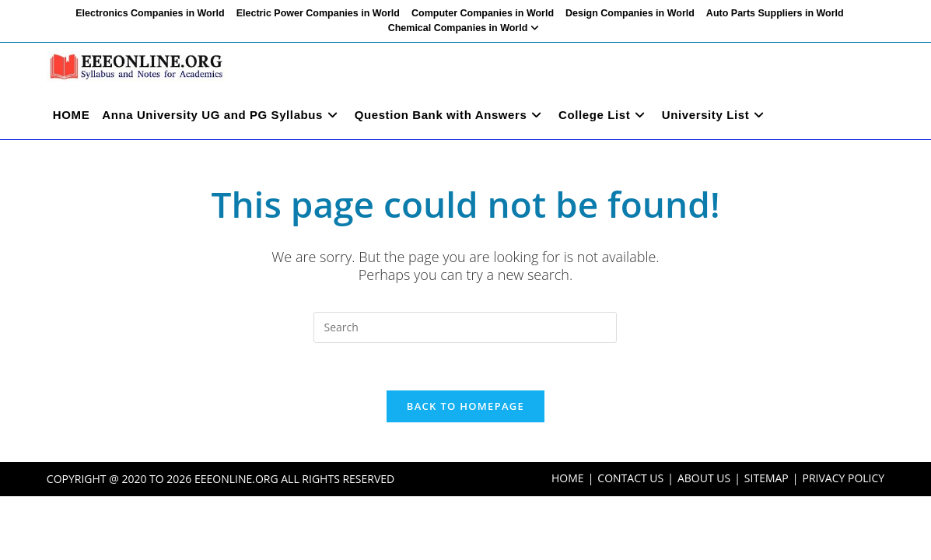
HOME (568, 478)
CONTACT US (630, 478)
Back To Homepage (465, 406)
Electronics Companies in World (150, 13)
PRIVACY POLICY (844, 478)
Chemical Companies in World (466, 28)
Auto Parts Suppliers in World (775, 13)
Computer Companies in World (483, 13)
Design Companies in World (630, 13)
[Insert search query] (465, 327)
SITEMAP (766, 478)
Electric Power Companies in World (318, 13)
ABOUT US (704, 478)
